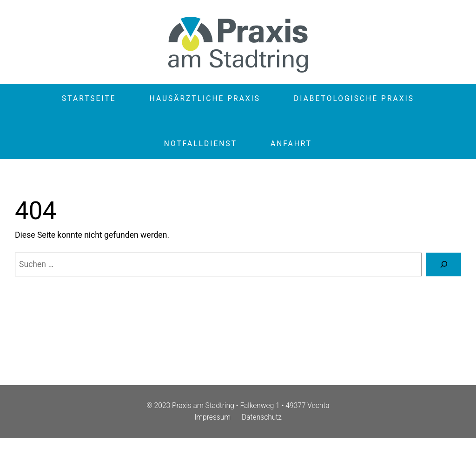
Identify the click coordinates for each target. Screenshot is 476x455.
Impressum (212, 417)
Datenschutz (262, 417)
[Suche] (444, 264)
